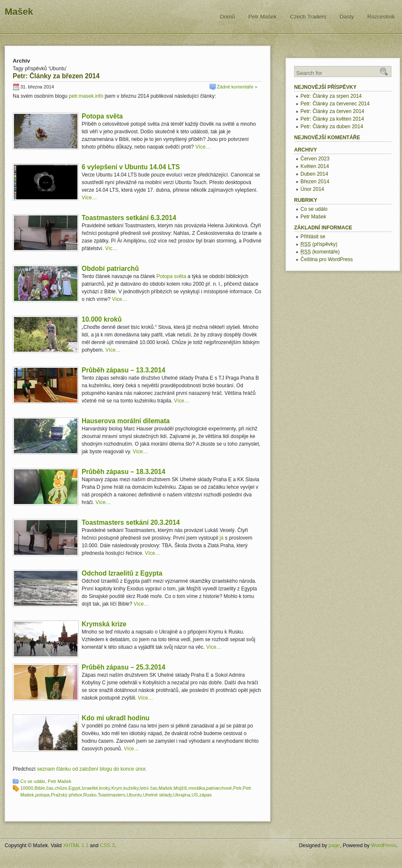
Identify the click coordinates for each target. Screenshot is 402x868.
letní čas (149, 788)
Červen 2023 (315, 159)
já (222, 538)
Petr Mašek (263, 17)
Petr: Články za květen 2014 (332, 119)
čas (50, 788)
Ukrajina (182, 795)
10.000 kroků (102, 319)
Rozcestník (381, 17)
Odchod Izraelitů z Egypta (122, 573)
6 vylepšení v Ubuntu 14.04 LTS (131, 167)
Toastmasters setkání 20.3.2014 (131, 522)
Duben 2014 (314, 174)
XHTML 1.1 (76, 846)
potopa (42, 795)
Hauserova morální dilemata (126, 421)
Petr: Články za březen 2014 (56, 76)
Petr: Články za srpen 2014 (331, 96)
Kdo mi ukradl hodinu (116, 718)
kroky (105, 788)
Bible (40, 788)
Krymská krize (104, 624)
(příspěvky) (319, 244)
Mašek (19, 12)
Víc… (111, 248)
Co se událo (33, 781)
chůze (61, 788)
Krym (117, 788)
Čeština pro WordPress (327, 259)
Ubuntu (134, 795)
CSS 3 (107, 846)
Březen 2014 (315, 182)
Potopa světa (102, 116)
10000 (27, 788)
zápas (205, 795)
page (334, 846)
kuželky (131, 788)
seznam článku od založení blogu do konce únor (91, 769)
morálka (197, 788)
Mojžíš (180, 788)
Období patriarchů (110, 269)
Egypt (74, 788)
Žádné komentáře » (237, 87)
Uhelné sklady (157, 795)
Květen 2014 (315, 166)
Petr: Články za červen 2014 (332, 111)
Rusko (90, 795)
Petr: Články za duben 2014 (332, 127)
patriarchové (219, 788)
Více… (203, 147)
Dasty (347, 17)
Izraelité (90, 788)
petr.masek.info (86, 96)
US (195, 795)
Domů (227, 17)
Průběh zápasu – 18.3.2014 (124, 472)
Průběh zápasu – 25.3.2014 (124, 667)
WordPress (384, 846)
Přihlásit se (313, 237)
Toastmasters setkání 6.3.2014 (129, 218)
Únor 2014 (312, 189)
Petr (237, 788)
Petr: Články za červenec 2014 (335, 104)
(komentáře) (320, 252)
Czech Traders (308, 17)
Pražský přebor (66, 795)
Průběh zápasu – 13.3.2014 (124, 370)
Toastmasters (112, 795)
